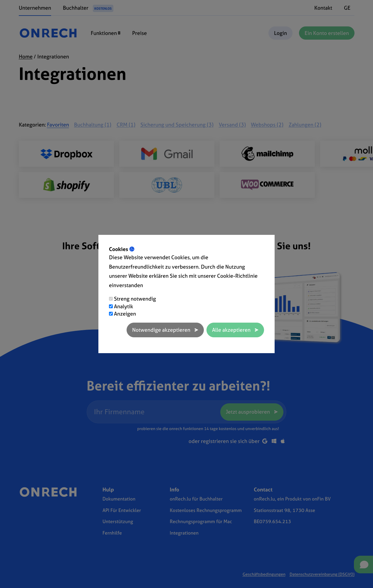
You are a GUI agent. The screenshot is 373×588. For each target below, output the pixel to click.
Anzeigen (125, 314)
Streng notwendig (135, 299)
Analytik (124, 306)
